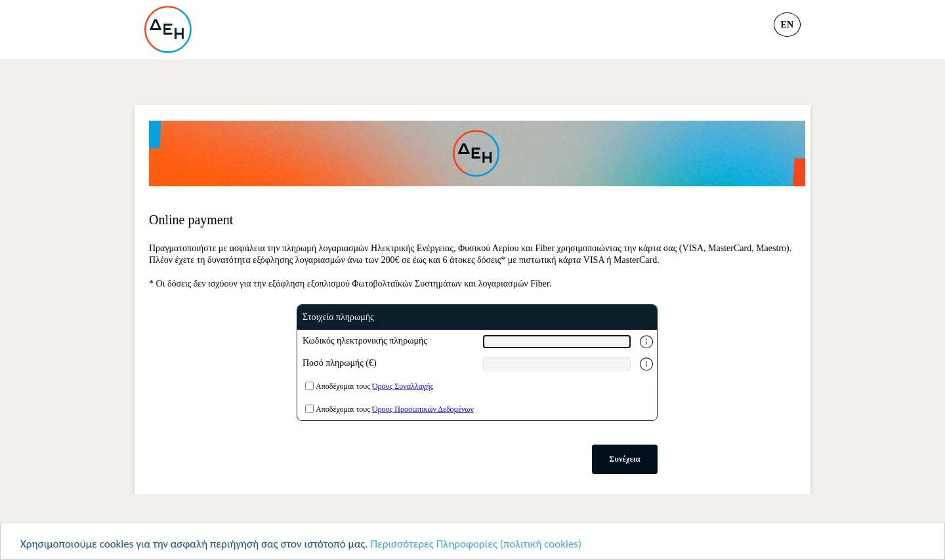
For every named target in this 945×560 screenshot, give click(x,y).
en (787, 25)
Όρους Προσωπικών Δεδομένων (423, 409)
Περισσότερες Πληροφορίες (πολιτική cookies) (476, 545)
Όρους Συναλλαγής (403, 386)
